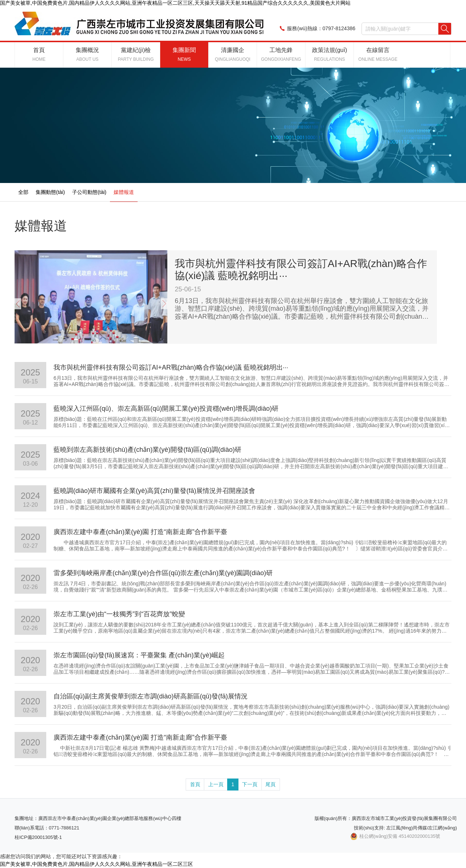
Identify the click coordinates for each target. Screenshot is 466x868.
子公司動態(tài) (89, 192)
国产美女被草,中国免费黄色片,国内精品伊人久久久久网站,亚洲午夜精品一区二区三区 (96, 864)
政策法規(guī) (330, 54)
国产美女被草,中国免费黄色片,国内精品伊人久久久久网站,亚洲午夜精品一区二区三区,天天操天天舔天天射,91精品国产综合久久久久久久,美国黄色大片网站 (175, 3)
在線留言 (378, 54)
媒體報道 (124, 192)
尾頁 (270, 784)
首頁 (39, 54)
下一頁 (250, 784)
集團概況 (87, 54)
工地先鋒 (281, 54)
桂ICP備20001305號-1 (38, 837)
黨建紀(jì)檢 (136, 54)
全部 (23, 192)
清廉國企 (232, 54)
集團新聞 (184, 54)
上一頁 (216, 784)
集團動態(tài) (50, 192)
